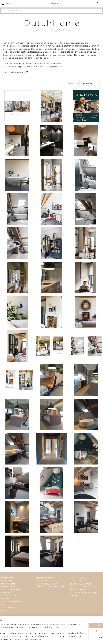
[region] (34, 629)
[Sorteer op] (90, 83)
